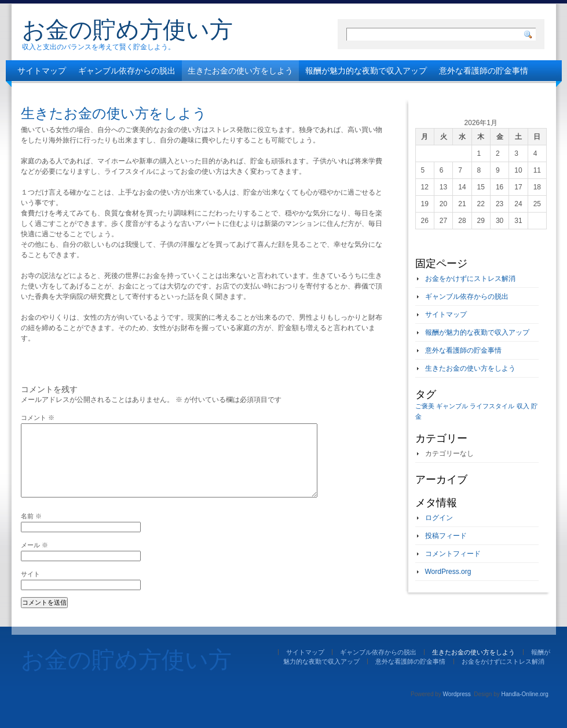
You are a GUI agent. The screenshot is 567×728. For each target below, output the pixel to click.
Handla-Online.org (525, 694)
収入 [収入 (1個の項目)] (523, 406)
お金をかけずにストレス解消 (70, 92)
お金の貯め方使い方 (127, 30)
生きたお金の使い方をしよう (240, 71)
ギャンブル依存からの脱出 (127, 71)
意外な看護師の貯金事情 (484, 71)
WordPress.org (448, 572)
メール (34, 545)
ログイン (439, 518)
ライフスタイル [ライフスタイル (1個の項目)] (492, 406)
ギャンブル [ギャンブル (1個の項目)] (452, 406)
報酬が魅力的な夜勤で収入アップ (366, 71)
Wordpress (457, 694)
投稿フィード (446, 536)
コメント (38, 418)
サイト (30, 574)
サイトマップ (42, 71)
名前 (31, 516)
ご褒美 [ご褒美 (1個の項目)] (425, 406)
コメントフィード (453, 554)
